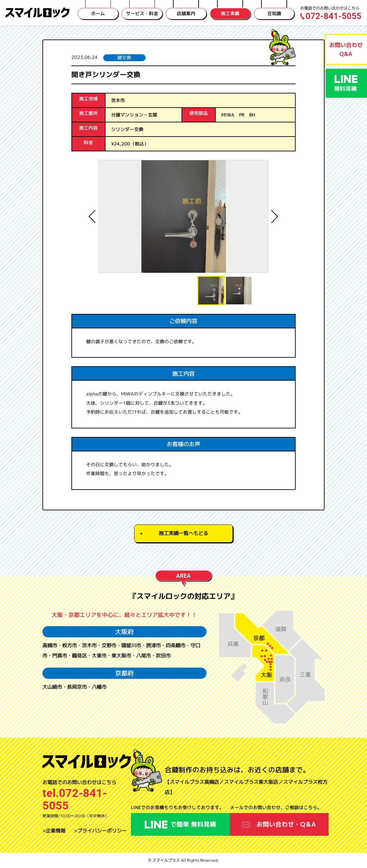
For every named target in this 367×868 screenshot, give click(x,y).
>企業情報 (54, 830)
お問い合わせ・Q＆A (279, 824)
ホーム (98, 13)
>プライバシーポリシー (100, 830)
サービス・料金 (142, 13)
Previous (94, 217)
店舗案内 (186, 13)
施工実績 (230, 13)
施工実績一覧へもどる (183, 533)
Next (273, 217)
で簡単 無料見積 (180, 824)
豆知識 (274, 13)
